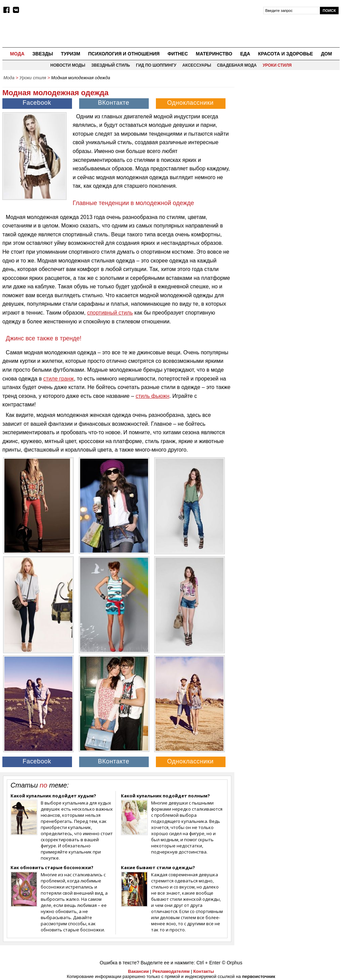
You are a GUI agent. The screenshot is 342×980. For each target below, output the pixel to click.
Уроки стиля (277, 65)
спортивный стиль (110, 313)
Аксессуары (197, 65)
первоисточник (259, 976)
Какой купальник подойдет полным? (165, 796)
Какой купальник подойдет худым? (53, 796)
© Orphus (232, 963)
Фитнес (178, 54)
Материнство (214, 54)
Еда (245, 54)
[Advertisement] (289, 126)
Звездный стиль (111, 65)
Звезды (43, 54)
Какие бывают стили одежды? (158, 867)
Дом (327, 54)
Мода (17, 54)
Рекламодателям (171, 971)
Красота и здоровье (286, 54)
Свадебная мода (237, 65)
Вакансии (138, 971)
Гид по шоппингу (156, 65)
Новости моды (68, 65)
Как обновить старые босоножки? (52, 867)
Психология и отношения (124, 54)
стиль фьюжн (152, 396)
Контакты (204, 971)
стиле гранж (58, 379)
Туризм (70, 54)
